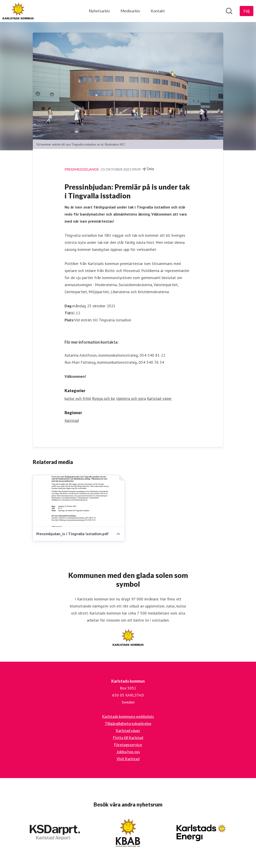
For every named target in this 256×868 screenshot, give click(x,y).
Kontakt (158, 11)
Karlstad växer (159, 398)
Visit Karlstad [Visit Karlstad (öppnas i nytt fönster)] (128, 759)
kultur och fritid (78, 398)
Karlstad (72, 420)
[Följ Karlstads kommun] (247, 11)
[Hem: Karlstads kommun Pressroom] (18, 11)
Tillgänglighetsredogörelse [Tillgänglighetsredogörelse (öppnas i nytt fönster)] (128, 723)
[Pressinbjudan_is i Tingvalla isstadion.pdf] (79, 501)
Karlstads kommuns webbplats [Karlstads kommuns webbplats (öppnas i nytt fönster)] (128, 716)
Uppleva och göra (131, 398)
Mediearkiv (130, 11)
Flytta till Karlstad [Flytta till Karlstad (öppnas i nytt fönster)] (128, 738)
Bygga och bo (104, 398)
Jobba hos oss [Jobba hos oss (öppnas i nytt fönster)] (128, 752)
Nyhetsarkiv (99, 11)
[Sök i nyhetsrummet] (229, 11)
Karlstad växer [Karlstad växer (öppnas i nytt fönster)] (128, 730)
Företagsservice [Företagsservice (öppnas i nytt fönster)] (128, 745)
